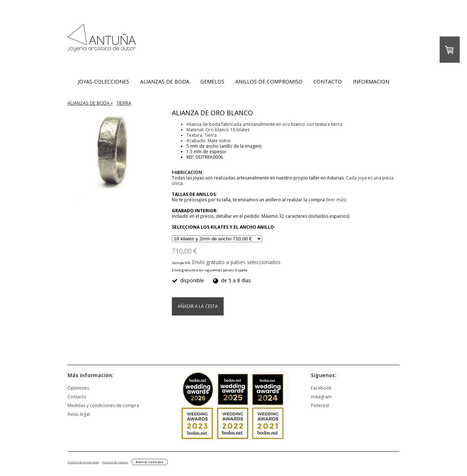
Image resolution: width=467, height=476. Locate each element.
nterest (322, 405)
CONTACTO (328, 82)
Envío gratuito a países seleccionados (236, 262)
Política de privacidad (83, 462)
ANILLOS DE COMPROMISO (269, 82)
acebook (322, 388)
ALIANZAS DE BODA (165, 82)
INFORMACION (371, 82)
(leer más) (336, 200)
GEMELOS (212, 82)
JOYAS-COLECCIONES (103, 82)
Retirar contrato (150, 462)
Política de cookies (115, 462)
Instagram (321, 397)
